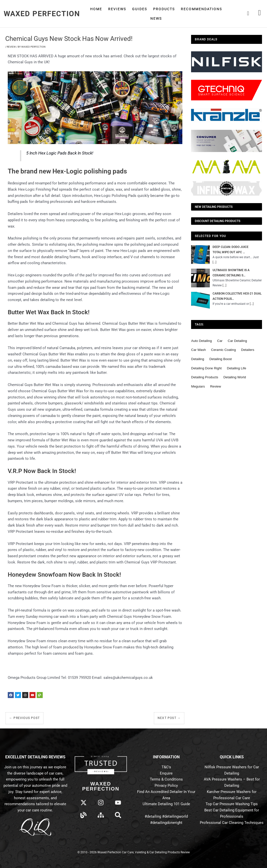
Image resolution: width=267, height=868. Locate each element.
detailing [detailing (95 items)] (198, 360)
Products (164, 9)
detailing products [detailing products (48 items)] (205, 378)
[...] (215, 262)
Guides (140, 9)
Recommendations (201, 9)
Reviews (117, 9)
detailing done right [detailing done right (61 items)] (206, 369)
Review (11, 47)
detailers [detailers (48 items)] (248, 351)
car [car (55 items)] (220, 341)
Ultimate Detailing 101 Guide (166, 804)
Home (96, 9)
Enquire (166, 773)
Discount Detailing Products (218, 221)
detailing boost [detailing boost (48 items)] (221, 360)
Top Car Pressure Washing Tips (232, 804)
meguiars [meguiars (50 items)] (198, 387)
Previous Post (24, 718)
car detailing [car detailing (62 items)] (237, 341)
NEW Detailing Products (214, 207)
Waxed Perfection (42, 14)
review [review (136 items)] (216, 387)
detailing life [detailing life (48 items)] (237, 369)
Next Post (169, 718)
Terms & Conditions (166, 779)
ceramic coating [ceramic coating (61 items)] (223, 351)
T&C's (166, 767)
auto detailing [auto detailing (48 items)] (201, 341)
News (156, 18)
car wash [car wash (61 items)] (198, 351)
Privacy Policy (166, 786)
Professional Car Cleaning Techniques (232, 823)
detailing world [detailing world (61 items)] (235, 378)
